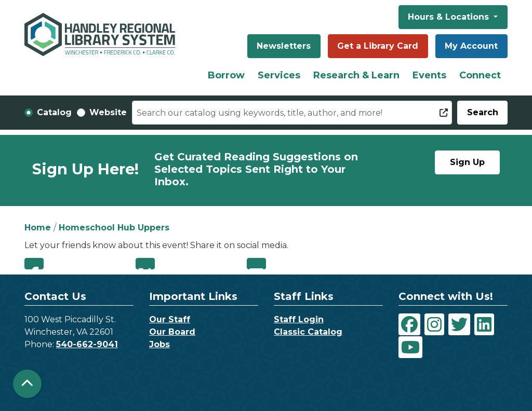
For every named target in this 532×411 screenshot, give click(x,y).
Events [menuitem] (429, 75)
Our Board (172, 332)
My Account (471, 46)
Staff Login (299, 319)
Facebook (34, 264)
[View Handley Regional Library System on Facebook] (409, 324)
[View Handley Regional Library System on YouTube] (410, 347)
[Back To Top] (27, 384)
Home (38, 228)
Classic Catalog (308, 332)
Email (256, 264)
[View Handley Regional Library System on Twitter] (459, 324)
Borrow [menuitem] (226, 75)
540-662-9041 (87, 344)
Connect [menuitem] (480, 75)
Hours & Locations (450, 17)
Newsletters (284, 46)
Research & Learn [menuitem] (356, 75)
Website (108, 112)
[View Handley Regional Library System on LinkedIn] (484, 324)
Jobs (159, 344)
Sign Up (467, 162)
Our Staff (170, 319)
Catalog (54, 112)
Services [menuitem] (279, 75)
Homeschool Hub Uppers (114, 228)
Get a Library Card (378, 46)
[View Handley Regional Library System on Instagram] (434, 324)
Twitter (145, 264)
